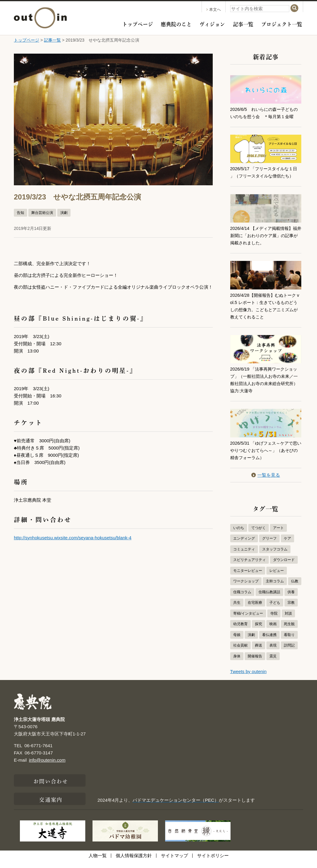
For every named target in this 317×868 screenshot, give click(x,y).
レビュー (277, 578)
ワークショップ (246, 588)
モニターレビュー (248, 578)
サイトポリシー (213, 863)
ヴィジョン (212, 24)
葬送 (259, 653)
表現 (273, 653)
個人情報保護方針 (134, 863)
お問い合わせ (51, 788)
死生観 (289, 631)
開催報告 (255, 663)
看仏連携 (269, 642)
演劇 (64, 213)
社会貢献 (240, 653)
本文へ (214, 9)
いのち (239, 535)
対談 (288, 621)
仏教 (295, 588)
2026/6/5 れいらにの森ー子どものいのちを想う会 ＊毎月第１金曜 (264, 116)
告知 (20, 213)
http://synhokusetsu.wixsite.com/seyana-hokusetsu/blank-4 (73, 538)
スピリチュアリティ (250, 567)
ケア (287, 546)
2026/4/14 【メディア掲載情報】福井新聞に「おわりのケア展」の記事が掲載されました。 (266, 243)
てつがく (259, 535)
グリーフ (269, 546)
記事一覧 (243, 24)
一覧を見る (266, 482)
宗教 (291, 610)
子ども (275, 610)
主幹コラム (275, 588)
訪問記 (289, 653)
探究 (259, 631)
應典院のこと (176, 24)
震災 (273, 663)
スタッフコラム (275, 556)
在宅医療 (255, 610)
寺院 (274, 621)
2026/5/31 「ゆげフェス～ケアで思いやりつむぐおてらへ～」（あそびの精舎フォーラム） (266, 458)
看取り (289, 642)
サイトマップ (174, 863)
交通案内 (51, 806)
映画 (273, 631)
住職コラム (242, 599)
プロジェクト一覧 (282, 24)
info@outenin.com (47, 767)
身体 (237, 663)
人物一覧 (98, 863)
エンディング (244, 546)
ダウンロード (284, 567)
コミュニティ (244, 556)
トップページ (138, 24)
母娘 (237, 642)
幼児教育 (240, 631)
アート (278, 535)
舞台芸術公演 (42, 213)
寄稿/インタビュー (248, 621)
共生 (237, 610)
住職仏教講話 (269, 599)
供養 (291, 599)
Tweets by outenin (248, 679)
